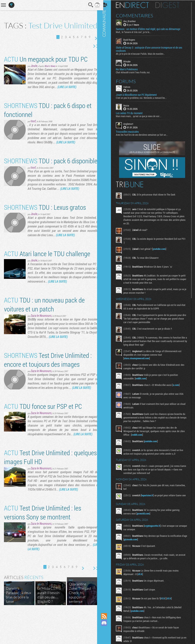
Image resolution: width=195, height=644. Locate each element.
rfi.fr (143, 575)
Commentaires (138, 15)
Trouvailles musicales (130, 132)
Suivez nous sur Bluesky (107, 636)
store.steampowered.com (140, 358)
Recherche (88, 5)
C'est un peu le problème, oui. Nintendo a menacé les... (144, 97)
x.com (179, 385)
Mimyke (130, 61)
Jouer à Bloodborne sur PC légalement (139, 94)
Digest (171, 5)
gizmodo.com (140, 540)
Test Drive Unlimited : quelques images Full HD (38, 482)
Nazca (129, 105)
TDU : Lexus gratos (45, 228)
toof (33, 128)
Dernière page (93, 54)
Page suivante (93, 46)
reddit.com (144, 378)
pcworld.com (146, 514)
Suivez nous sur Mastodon (107, 630)
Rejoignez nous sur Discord (107, 623)
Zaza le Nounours (41, 336)
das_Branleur (133, 21)
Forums (129, 81)
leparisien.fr (150, 495)
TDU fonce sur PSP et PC (43, 427)
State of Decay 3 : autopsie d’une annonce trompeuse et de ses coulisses (152, 49)
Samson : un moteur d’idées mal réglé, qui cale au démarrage (151, 29)
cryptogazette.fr (155, 527)
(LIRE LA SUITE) (74, 94)
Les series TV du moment (132, 113)
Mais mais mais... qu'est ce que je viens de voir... (142, 116)
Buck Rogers (132, 39)
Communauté (107, 303)
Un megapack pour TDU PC (46, 66)
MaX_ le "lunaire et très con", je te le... (137, 32)
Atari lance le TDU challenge (47, 274)
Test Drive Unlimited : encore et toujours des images (48, 380)
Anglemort (131, 124)
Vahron (130, 86)
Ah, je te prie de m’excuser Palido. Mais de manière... (144, 54)
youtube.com (162, 249)
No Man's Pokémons (130, 69)
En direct (135, 5)
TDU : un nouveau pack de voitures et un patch (44, 325)
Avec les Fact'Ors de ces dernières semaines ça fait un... (145, 134)
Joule (34, 73)
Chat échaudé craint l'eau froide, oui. (136, 72)
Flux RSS (107, 616)
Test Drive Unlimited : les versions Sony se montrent (43, 542)
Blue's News (50, 73)
